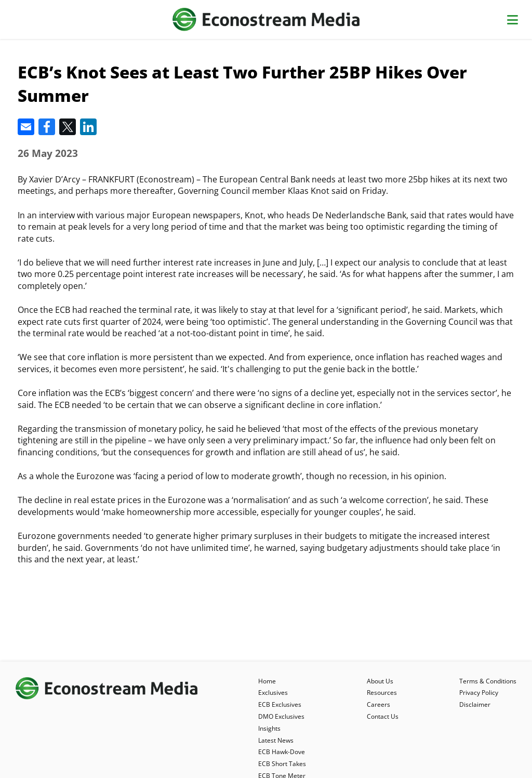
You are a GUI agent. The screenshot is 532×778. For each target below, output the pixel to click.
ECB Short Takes (282, 764)
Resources (382, 693)
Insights (269, 728)
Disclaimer (475, 704)
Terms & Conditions (488, 681)
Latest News (276, 740)
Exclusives (273, 693)
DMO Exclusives (281, 716)
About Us (380, 681)
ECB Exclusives (280, 704)
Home (267, 681)
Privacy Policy (479, 693)
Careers (378, 704)
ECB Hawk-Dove (282, 752)
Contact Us (383, 716)
